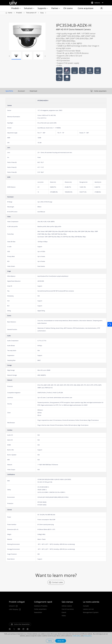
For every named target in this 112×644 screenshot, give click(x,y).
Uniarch (13, 607)
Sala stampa (67, 602)
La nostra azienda (91, 602)
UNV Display (15, 610)
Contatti (86, 607)
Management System (91, 613)
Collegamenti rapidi (43, 602)
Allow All (61, 641)
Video (64, 616)
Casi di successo (68, 610)
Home (10, 13)
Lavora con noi (88, 610)
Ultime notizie (67, 607)
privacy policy (87, 636)
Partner (55, 8)
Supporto (42, 8)
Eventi (64, 613)
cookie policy (77, 636)
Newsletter (38, 613)
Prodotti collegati (17, 602)
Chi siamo (68, 8)
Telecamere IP (31, 13)
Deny (50, 641)
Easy (42, 13)
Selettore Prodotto (41, 607)
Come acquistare (86, 8)
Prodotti (15, 8)
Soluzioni (28, 8)
